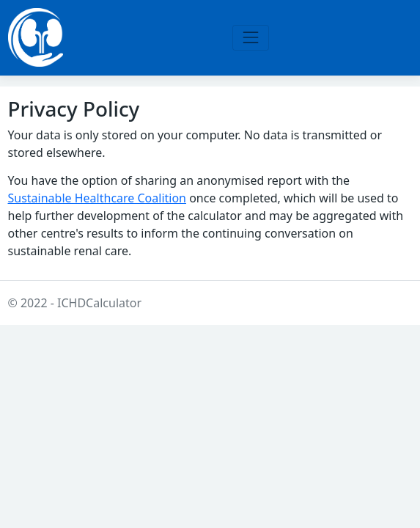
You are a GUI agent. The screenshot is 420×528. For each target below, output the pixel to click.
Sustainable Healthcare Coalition (97, 198)
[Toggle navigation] (250, 38)
